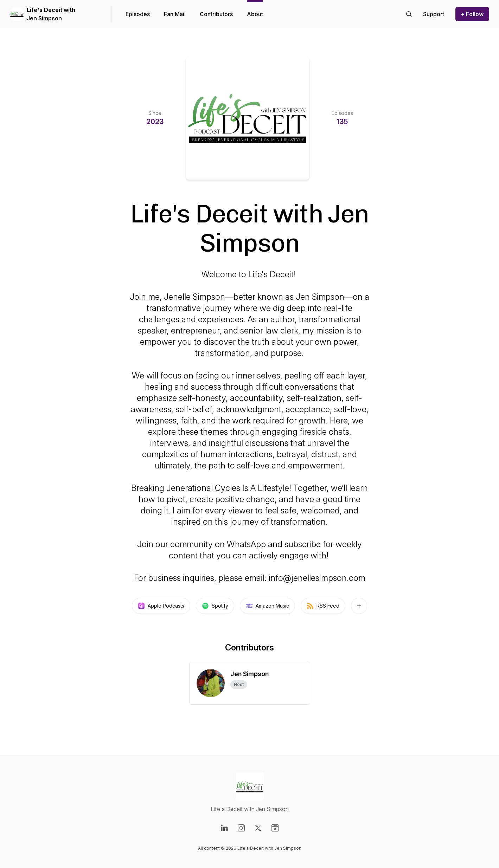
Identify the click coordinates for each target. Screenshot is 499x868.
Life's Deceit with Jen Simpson (51, 14)
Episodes (138, 14)
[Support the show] (434, 14)
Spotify (215, 606)
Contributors (216, 14)
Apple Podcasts (161, 606)
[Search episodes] (409, 14)
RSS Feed (323, 606)
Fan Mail (175, 14)
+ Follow (472, 14)
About (255, 14)
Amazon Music (267, 606)
